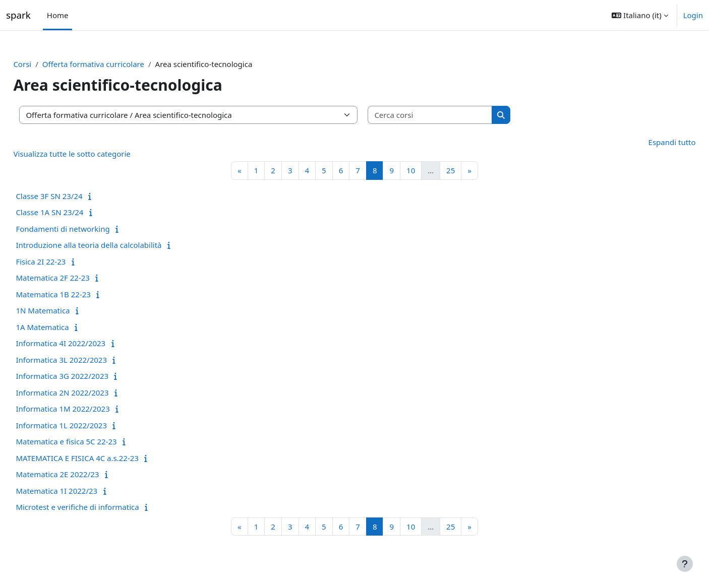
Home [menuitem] (58, 15)
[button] (640, 15)
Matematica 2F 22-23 (75, 278)
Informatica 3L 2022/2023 (84, 360)
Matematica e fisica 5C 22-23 (89, 441)
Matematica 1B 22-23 (76, 294)
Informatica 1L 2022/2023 (84, 425)
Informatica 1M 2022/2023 (85, 409)
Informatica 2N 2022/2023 (85, 393)
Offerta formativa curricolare (115, 64)
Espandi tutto (649, 142)
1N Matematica (65, 310)
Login (693, 15)
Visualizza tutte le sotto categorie (94, 154)
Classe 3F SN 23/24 (72, 196)
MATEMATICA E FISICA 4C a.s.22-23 (100, 458)
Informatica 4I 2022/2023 (83, 343)
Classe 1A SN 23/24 (72, 212)
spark (18, 15)
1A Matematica (65, 327)
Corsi (45, 64)
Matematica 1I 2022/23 (79, 491)
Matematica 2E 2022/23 (80, 474)
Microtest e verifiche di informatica (100, 507)
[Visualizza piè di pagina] (685, 564)
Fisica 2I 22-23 (63, 262)
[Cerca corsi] (453, 115)
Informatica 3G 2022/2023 (85, 376)
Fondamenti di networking (85, 229)
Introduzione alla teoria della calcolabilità (111, 245)
